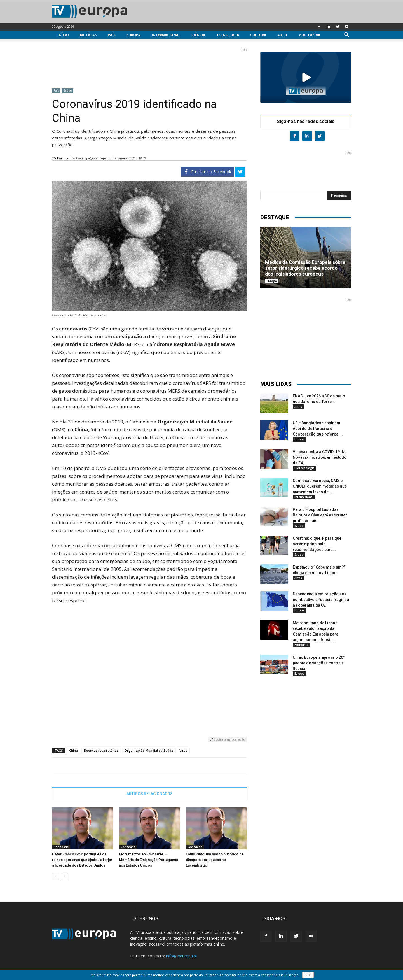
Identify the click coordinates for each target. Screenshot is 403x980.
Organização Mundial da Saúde (149, 750)
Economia (301, 645)
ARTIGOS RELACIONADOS (150, 794)
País (112, 35)
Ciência (198, 35)
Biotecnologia (304, 468)
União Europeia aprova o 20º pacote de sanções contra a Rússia (319, 663)
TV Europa (60, 158)
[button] (346, 35)
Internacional (166, 35)
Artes (298, 407)
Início (63, 35)
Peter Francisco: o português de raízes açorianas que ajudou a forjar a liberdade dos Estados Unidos (82, 860)
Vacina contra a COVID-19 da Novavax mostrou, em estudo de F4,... (320, 457)
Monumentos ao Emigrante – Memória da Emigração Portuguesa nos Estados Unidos (148, 860)
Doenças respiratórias (101, 750)
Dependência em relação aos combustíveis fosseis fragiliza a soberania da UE (321, 600)
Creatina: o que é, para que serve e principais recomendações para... (317, 544)
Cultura (258, 35)
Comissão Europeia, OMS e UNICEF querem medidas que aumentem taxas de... (320, 486)
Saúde (68, 90)
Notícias (88, 35)
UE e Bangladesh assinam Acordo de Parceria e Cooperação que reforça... (317, 429)
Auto (282, 35)
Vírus (183, 750)
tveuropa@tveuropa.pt (93, 158)
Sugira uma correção (228, 739)
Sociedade (61, 847)
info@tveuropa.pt (182, 956)
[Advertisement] (149, 66)
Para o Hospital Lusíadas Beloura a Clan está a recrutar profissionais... (320, 515)
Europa (133, 35)
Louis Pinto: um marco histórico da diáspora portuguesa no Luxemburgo (215, 860)
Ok (308, 975)
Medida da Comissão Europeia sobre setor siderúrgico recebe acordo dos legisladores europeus (305, 268)
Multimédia (309, 35)
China (73, 750)
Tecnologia (228, 35)
